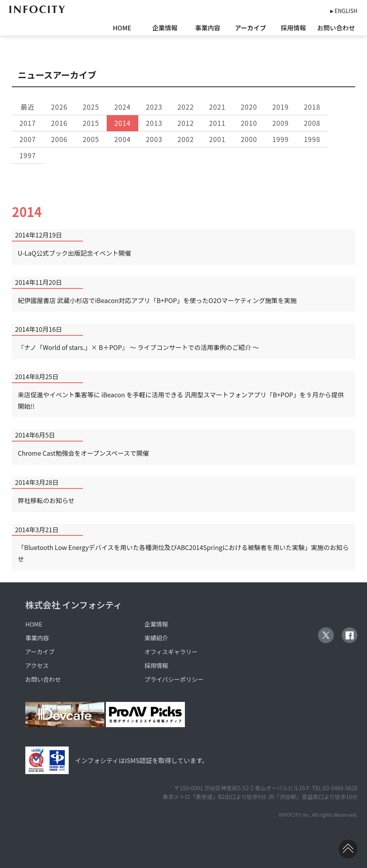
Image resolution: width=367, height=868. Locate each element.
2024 (122, 107)
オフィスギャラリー (171, 652)
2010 (249, 123)
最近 (28, 107)
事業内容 (208, 28)
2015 (91, 123)
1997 (28, 155)
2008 (312, 123)
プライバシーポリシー (174, 679)
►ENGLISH (343, 11)
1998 (312, 139)
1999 (280, 139)
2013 (154, 123)
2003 (154, 139)
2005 (91, 139)
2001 (217, 139)
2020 (249, 107)
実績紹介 (156, 638)
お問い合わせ (336, 28)
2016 (59, 123)
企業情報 (165, 28)
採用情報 (293, 28)
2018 (312, 107)
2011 (217, 123)
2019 (280, 107)
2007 (28, 139)
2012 (186, 123)
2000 (249, 139)
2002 (186, 139)
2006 (59, 139)
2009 (280, 123)
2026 (59, 107)
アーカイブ (250, 28)
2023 (154, 107)
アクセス (37, 665)
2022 (186, 107)
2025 (91, 107)
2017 (28, 123)
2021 (217, 107)
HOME (122, 28)
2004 (122, 139)
